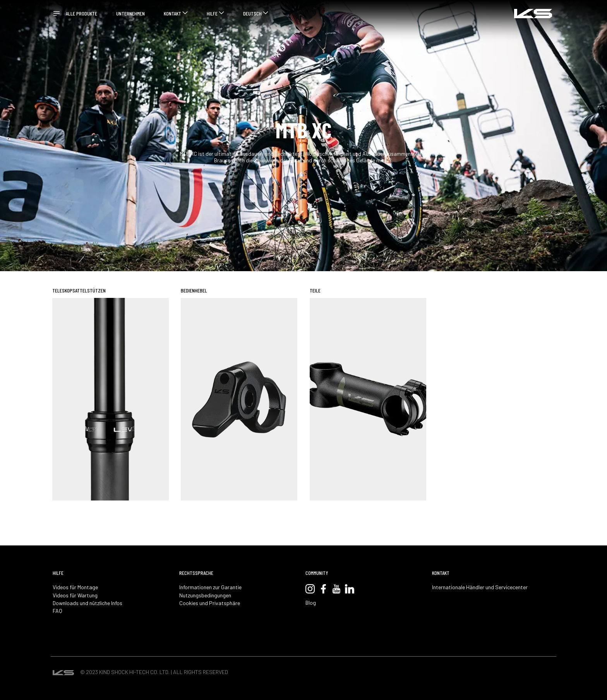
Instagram (310, 589)
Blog (311, 603)
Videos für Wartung (75, 595)
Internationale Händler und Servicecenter (480, 587)
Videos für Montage (75, 587)
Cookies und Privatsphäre (210, 603)
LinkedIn (350, 589)
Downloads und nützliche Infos (87, 603)
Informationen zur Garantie (210, 587)
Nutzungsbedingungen (205, 595)
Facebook (323, 589)
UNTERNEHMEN (130, 13)
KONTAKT (172, 13)
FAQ (57, 611)
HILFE (212, 13)
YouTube (336, 589)
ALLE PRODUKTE (81, 13)
